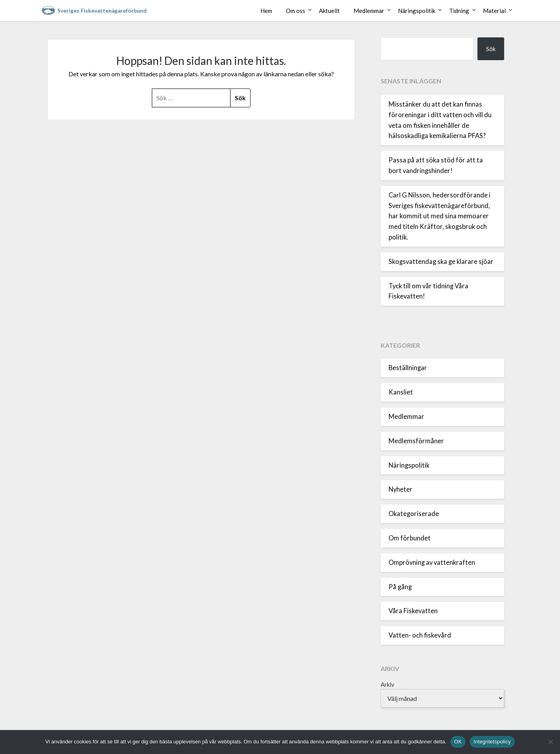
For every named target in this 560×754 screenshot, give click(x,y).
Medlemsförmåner (416, 441)
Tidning (459, 11)
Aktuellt (329, 11)
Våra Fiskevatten (413, 611)
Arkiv (388, 684)
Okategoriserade (414, 514)
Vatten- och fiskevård (420, 635)
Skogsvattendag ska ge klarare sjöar (441, 262)
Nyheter (401, 489)
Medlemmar (369, 11)
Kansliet (401, 392)
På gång (400, 587)
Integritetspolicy (492, 742)
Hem (266, 11)
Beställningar (408, 368)
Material (494, 11)
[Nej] (550, 742)
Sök (491, 49)
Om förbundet (410, 538)
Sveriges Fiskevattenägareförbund (102, 11)
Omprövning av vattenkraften (432, 562)
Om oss (296, 11)
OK (458, 742)
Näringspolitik (417, 11)
